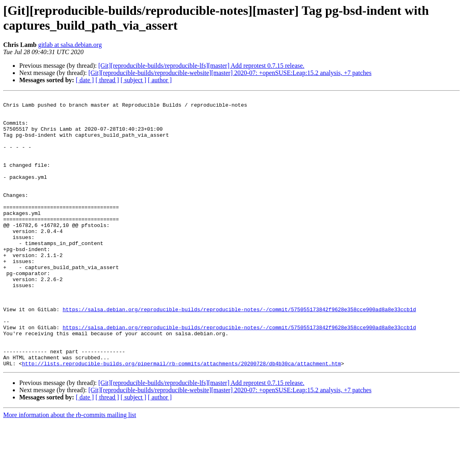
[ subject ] (133, 80)
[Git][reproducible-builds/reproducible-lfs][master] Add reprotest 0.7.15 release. (201, 66)
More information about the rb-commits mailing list (70, 469)
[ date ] (85, 80)
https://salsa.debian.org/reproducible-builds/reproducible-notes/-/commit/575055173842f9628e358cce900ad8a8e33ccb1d (239, 352)
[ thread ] (107, 80)
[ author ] (160, 80)
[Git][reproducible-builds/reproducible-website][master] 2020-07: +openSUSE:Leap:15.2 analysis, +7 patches (230, 73)
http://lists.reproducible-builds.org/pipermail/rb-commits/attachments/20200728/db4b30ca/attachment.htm (182, 417)
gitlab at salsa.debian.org (70, 45)
